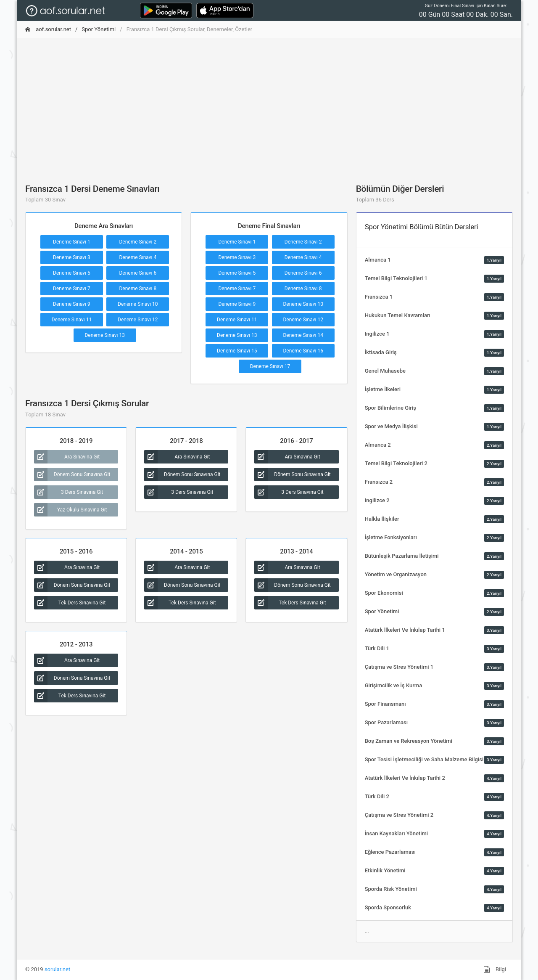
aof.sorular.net (48, 29)
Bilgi (495, 969)
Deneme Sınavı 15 (237, 351)
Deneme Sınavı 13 (105, 335)
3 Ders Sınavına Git (69, 492)
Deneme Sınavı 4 (138, 257)
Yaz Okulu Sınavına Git (71, 510)
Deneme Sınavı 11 (72, 320)
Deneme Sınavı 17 (270, 366)
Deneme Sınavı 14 (303, 335)
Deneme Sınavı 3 (72, 257)
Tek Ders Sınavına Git (70, 603)
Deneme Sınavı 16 (303, 351)
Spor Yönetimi (99, 29)
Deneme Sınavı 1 (72, 242)
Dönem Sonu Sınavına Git (72, 474)
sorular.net (57, 969)
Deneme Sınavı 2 (138, 242)
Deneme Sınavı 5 (72, 273)
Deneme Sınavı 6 (138, 273)
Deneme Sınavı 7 (72, 289)
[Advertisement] (269, 104)
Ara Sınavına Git (67, 457)
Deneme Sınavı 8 (138, 289)
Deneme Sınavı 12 (138, 320)
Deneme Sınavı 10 (138, 304)
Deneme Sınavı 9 (72, 304)
